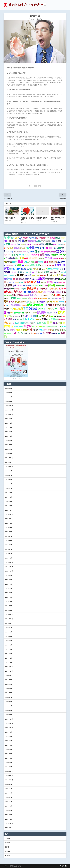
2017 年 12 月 (9, 823)
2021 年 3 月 (9, 654)
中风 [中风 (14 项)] (51, 295)
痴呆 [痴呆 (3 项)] (26, 258)
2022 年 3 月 (9, 601)
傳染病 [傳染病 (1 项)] (30, 269)
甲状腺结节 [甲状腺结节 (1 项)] (50, 313)
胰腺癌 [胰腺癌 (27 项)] (42, 312)
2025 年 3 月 (9, 445)
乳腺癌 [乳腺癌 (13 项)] (32, 282)
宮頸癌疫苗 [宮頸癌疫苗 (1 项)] (17, 316)
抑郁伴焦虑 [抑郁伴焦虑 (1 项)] (53, 272)
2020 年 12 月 (9, 667)
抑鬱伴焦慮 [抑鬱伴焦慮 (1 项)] (20, 272)
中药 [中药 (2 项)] (59, 272)
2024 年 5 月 (9, 488)
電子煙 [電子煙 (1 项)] (55, 259)
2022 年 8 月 (9, 580)
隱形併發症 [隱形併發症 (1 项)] (43, 276)
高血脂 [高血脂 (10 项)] (52, 285)
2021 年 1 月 (9, 662)
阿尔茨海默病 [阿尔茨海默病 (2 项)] (41, 238)
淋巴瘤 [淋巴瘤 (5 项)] (60, 275)
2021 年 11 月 (9, 619)
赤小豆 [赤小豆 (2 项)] (46, 265)
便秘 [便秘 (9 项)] (60, 241)
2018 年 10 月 (9, 780)
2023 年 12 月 (9, 510)
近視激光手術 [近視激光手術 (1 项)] (8, 333)
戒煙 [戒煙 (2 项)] (11, 269)
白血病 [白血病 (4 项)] (43, 252)
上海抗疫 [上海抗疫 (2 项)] (31, 262)
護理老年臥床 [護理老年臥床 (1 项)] (55, 289)
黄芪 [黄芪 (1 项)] (33, 327)
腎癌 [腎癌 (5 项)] (63, 333)
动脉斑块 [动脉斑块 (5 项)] (32, 241)
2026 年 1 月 (9, 401)
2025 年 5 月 (9, 436)
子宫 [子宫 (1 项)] (41, 333)
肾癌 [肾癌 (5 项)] (19, 265)
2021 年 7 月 (9, 636)
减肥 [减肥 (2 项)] (49, 319)
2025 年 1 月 (9, 454)
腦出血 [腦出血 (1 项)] (56, 248)
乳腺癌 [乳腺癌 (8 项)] (58, 295)
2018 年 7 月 (9, 793)
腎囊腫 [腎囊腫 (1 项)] (35, 245)
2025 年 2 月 (9, 449)
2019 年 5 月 (9, 749)
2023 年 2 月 (9, 554)
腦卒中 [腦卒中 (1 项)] (17, 282)
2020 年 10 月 (9, 676)
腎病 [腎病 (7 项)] (10, 262)
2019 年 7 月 (9, 741)
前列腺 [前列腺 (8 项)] (7, 292)
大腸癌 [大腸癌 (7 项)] (9, 319)
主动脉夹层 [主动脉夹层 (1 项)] (25, 299)
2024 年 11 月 (9, 462)
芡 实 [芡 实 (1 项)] (58, 330)
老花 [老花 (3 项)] (13, 255)
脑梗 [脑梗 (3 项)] (14, 319)
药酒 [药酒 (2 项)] (54, 305)
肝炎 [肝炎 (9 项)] (6, 336)
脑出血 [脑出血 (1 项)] (33, 255)
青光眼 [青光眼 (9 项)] (43, 323)
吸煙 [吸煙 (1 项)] (54, 330)
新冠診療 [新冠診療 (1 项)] (41, 309)
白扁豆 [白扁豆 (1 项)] (38, 241)
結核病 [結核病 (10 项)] (17, 269)
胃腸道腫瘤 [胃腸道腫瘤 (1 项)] (23, 302)
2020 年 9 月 (9, 680)
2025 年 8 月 (9, 423)
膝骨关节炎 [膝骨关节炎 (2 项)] (53, 262)
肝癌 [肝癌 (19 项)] (49, 323)
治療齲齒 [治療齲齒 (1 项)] (44, 282)
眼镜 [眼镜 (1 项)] (17, 255)
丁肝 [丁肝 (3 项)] (15, 265)
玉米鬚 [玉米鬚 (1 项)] (46, 286)
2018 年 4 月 (9, 806)
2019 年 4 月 (9, 754)
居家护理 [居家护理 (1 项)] (61, 302)
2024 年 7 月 (9, 480)
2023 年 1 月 (9, 558)
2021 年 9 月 (9, 628)
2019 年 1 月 (9, 767)
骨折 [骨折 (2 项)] (38, 333)
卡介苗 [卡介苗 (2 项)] (24, 289)
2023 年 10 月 (9, 519)
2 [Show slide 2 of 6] (15, 379)
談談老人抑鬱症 (42, 218)
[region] (16, 362)
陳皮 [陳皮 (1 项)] (65, 330)
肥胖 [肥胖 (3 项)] (20, 292)
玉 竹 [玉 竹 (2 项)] (45, 269)
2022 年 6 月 (9, 588)
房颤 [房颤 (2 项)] (12, 252)
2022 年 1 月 (9, 610)
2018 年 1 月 (9, 819)
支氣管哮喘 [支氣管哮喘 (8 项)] (15, 305)
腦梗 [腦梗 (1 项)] (29, 266)
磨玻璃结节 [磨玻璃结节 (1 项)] (25, 252)
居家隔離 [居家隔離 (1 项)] (12, 330)
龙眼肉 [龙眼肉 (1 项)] (41, 269)
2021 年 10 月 (9, 623)
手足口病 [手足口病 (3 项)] (35, 275)
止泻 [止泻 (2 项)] (34, 316)
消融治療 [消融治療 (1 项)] (35, 330)
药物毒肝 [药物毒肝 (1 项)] (55, 302)
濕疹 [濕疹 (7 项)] (55, 323)
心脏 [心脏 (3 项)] (25, 262)
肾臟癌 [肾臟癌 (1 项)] (17, 241)
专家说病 (8, 838)
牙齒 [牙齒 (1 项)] (26, 266)
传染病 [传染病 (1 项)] (19, 299)
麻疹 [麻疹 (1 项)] (59, 245)
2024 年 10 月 (9, 467)
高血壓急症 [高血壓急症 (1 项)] (7, 289)
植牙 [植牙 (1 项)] (39, 245)
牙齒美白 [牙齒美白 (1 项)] (6, 330)
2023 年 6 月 (9, 536)
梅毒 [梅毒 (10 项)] (44, 319)
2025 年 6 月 (9, 432)
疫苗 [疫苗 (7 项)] (8, 244)
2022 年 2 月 (9, 606)
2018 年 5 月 (9, 802)
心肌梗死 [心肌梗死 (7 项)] (19, 275)
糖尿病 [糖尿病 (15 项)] (27, 326)
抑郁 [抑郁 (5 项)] (36, 323)
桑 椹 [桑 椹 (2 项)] (37, 255)
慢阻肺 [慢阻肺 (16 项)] (49, 244)
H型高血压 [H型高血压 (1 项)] (28, 313)
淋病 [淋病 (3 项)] (17, 258)
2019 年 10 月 (9, 728)
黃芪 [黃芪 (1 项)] (14, 279)
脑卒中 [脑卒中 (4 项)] (8, 255)
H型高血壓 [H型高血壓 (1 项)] (49, 302)
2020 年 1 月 (9, 715)
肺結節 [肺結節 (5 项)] (32, 298)
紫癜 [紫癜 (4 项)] (14, 285)
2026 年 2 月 (9, 397)
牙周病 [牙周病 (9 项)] (56, 269)
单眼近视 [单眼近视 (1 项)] (50, 309)
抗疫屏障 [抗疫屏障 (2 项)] (19, 330)
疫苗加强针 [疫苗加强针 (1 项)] (32, 238)
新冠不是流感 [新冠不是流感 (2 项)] (19, 323)
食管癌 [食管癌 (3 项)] (46, 272)
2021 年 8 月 (9, 632)
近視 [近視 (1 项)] (26, 323)
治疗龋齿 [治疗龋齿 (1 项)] (62, 320)
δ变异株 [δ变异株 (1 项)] (52, 266)
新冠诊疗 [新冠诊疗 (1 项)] (45, 295)
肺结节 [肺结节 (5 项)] (10, 316)
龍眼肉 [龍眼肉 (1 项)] (23, 245)
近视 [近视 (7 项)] (50, 269)
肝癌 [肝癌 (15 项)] (50, 275)
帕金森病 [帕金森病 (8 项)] (32, 288)
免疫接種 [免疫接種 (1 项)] (54, 333)
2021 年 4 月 (9, 649)
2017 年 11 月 (9, 828)
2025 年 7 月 (9, 427)
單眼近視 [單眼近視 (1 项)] (11, 282)
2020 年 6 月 (9, 693)
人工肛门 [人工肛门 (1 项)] (56, 309)
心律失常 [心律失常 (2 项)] (41, 258)
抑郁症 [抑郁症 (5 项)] (32, 251)
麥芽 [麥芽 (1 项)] (38, 302)
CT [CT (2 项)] (9, 299)
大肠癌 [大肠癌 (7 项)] (9, 285)
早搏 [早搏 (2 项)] (27, 248)
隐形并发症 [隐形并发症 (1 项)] (63, 279)
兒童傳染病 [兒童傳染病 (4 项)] (51, 252)
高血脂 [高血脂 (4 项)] (28, 255)
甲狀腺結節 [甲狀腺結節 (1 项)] (24, 269)
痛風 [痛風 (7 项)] (42, 254)
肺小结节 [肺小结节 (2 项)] (40, 316)
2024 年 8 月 (9, 475)
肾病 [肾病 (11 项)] (26, 308)
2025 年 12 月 (9, 406)
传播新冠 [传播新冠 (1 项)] (22, 255)
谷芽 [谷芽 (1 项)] (13, 323)
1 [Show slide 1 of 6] (13, 379)
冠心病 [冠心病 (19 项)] (60, 251)
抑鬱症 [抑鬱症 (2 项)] (41, 330)
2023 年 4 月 (9, 545)
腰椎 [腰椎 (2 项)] (38, 289)
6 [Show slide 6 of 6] (20, 379)
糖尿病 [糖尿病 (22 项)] (33, 258)
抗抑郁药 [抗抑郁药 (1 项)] (60, 259)
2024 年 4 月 (9, 493)
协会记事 (8, 856)
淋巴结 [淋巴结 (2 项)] (28, 333)
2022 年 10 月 (9, 571)
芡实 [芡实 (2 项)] (13, 238)
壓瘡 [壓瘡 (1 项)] (23, 313)
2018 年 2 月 (9, 815)
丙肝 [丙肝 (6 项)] (26, 282)
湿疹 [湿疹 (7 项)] (6, 282)
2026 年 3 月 (9, 393)
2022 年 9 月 (9, 575)
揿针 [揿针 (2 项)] (42, 265)
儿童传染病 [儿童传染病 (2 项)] (27, 292)
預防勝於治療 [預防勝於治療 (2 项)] (61, 305)
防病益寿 (8, 851)
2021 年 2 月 (9, 658)
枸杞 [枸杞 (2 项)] (11, 309)
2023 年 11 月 (9, 514)
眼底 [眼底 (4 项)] (32, 302)
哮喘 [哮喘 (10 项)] (30, 330)
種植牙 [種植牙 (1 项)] (41, 286)
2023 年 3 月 (9, 549)
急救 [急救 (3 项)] (32, 295)
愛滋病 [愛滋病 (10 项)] (7, 323)
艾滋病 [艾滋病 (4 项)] (40, 292)
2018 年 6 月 (9, 797)
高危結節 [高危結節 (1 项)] (26, 238)
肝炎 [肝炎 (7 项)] (50, 305)
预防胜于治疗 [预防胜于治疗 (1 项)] (20, 279)
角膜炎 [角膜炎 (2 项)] (43, 289)
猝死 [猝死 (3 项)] (18, 244)
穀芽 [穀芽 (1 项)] (52, 316)
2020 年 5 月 (9, 697)
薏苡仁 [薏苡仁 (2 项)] (46, 299)
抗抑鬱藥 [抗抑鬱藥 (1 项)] (24, 305)
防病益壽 (40, 19)
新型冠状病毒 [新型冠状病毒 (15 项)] (35, 305)
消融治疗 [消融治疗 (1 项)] (47, 255)
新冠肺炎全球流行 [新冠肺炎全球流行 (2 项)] (49, 327)
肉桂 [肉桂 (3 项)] (60, 248)
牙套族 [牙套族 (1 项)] (17, 238)
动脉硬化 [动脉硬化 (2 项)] (38, 319)
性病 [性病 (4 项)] (29, 275)
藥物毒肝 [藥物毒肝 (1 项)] (13, 245)
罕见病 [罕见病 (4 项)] (12, 302)
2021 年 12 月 (9, 615)
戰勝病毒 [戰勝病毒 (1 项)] (22, 248)
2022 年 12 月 (9, 562)
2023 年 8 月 (9, 527)
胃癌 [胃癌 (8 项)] (22, 258)
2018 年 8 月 (9, 789)
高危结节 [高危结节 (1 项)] (19, 320)
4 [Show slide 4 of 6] (17, 379)
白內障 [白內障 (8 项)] (15, 292)
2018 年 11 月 (9, 776)
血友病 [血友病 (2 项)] (15, 262)
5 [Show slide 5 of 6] (19, 379)
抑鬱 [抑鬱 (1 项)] (12, 289)
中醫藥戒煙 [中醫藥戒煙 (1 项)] (9, 266)
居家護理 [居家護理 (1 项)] (59, 299)
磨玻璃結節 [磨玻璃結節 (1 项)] (17, 252)
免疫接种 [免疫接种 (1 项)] (47, 248)
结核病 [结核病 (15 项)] (47, 333)
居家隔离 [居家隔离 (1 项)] (34, 292)
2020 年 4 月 (9, 702)
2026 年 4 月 (9, 388)
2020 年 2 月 (9, 710)
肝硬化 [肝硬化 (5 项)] (14, 298)
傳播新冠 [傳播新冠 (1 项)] (40, 272)
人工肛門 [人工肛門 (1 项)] (59, 327)
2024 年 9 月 (9, 471)
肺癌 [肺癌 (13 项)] (20, 262)
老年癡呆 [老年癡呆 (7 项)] (39, 248)
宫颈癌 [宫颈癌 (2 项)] (16, 327)
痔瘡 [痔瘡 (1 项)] (56, 313)
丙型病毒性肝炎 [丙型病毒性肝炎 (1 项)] (50, 279)
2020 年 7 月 (9, 689)
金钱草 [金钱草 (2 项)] (58, 238)
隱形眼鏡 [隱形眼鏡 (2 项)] (18, 313)
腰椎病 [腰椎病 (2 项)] (50, 330)
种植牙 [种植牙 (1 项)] (21, 282)
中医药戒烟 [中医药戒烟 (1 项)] (11, 241)
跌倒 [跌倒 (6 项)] (25, 319)
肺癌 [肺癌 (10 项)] (10, 279)
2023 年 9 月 (9, 523)
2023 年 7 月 (9, 532)
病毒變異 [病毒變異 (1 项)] (6, 309)
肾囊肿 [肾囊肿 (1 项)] (21, 327)
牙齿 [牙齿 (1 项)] (57, 320)
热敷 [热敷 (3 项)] (36, 262)
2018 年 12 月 (9, 771)
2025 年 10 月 (9, 414)
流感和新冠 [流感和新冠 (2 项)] (25, 295)
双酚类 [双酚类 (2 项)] (52, 238)
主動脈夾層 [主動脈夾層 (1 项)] (28, 272)
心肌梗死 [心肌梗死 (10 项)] (40, 279)
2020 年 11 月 (9, 671)
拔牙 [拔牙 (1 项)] (26, 276)
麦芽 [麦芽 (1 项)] (29, 323)
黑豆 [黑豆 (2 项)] (45, 309)
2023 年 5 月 (9, 541)
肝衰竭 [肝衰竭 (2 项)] (43, 302)
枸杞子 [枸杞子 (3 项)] (36, 269)
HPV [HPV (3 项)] (12, 313)
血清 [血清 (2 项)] (8, 313)
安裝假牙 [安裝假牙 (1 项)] (20, 286)
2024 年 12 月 (9, 458)
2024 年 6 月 (9, 484)
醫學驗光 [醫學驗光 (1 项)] (16, 248)
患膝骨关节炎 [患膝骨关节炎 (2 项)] (30, 279)
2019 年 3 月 (9, 758)
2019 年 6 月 (9, 745)
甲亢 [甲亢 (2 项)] (61, 330)
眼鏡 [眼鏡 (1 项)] (62, 245)
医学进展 (8, 843)
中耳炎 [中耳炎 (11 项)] (48, 258)
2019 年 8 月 (9, 736)
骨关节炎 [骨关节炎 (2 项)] (54, 241)
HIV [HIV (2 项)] (52, 248)
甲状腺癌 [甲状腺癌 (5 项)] (17, 295)
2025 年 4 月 (9, 441)
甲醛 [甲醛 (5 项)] (64, 292)
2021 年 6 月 (9, 641)
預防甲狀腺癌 (10, 218)
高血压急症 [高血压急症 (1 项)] (29, 245)
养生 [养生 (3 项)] (39, 282)
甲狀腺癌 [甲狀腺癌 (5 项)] (35, 265)
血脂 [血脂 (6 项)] (46, 262)
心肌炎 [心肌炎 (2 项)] (60, 323)
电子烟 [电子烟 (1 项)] (48, 289)
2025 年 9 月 (9, 419)
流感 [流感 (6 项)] (37, 251)
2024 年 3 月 (9, 497)
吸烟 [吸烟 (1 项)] (48, 238)
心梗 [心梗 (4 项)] (17, 302)
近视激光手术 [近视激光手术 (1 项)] (8, 295)
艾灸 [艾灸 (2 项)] (46, 330)
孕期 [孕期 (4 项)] (42, 244)
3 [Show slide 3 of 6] (16, 379)
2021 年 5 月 (9, 645)
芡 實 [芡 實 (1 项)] (61, 269)
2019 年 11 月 (9, 723)
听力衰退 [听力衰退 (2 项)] (47, 316)
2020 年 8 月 (9, 684)
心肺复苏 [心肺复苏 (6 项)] (33, 308)
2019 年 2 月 (9, 762)
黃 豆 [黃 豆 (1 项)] (21, 238)
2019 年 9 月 (9, 732)
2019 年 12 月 (9, 719)
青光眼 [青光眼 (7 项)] (31, 319)
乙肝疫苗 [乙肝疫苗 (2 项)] (39, 299)
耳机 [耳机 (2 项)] (8, 252)
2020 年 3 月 (9, 706)
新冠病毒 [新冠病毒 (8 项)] (10, 258)
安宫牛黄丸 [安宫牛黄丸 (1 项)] (35, 286)
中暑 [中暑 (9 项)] (22, 241)
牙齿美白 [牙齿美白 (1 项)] (34, 272)
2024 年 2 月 (9, 501)
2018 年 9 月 (9, 784)
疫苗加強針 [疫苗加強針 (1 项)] (63, 289)
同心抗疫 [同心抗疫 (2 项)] (38, 327)
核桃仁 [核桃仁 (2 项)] (41, 262)
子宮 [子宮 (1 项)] (23, 266)
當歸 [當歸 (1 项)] (7, 305)
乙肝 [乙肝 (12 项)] (15, 333)
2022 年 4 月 (9, 597)
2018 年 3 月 (9, 810)
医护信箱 (8, 847)
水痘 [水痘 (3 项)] (46, 305)
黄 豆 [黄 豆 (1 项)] (59, 333)
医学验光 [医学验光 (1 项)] (58, 292)
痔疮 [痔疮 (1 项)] (26, 241)
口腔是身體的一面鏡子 (58, 219)
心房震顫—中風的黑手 (27, 219)
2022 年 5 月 (9, 593)
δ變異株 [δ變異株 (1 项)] (34, 313)
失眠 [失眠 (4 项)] (20, 333)
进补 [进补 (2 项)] (54, 276)
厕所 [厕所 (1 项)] (33, 323)
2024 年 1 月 (9, 506)
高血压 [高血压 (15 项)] (38, 295)
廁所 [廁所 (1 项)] (28, 302)
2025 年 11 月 (9, 410)
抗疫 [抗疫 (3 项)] (64, 326)
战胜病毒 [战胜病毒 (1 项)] (14, 272)
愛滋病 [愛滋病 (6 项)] (50, 282)
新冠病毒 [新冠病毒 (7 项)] (45, 241)
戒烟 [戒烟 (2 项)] (57, 279)
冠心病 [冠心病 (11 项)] (28, 316)
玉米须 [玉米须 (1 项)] (55, 245)
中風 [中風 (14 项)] (32, 248)
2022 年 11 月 (9, 567)
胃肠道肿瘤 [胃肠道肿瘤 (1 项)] (57, 316)
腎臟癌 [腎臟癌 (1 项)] (56, 282)
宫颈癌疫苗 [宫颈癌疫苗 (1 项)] (18, 289)
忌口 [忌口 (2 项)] (5, 241)
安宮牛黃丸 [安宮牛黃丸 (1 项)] (47, 292)
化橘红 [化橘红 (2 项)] (11, 248)
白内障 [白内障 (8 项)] (7, 237)
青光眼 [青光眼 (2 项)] (33, 333)
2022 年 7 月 (9, 584)
